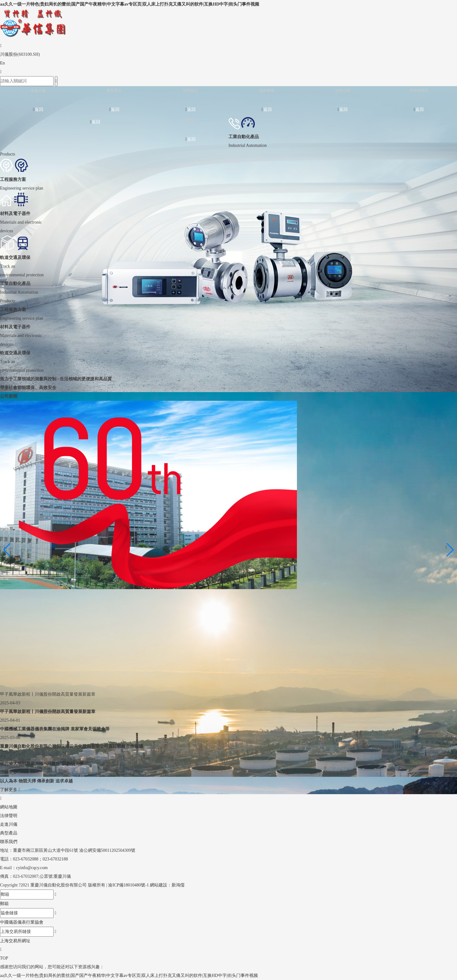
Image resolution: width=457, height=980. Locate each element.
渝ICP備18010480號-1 (128, 885)
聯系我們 (9, 842)
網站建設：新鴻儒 (167, 885)
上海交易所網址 (15, 941)
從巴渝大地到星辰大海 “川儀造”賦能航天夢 (42, 764)
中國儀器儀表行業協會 (22, 922)
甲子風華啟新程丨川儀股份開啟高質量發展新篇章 (48, 712)
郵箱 (4, 904)
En (2, 63)
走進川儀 (9, 824)
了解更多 (10, 772)
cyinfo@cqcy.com (32, 868)
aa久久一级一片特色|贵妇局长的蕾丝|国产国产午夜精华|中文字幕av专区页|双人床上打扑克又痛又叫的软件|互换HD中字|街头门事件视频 (130, 4)
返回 (38, 109)
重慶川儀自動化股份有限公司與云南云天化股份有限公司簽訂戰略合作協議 (72, 746)
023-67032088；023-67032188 (40, 859)
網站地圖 (9, 807)
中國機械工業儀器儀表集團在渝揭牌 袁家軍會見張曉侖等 (55, 729)
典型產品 (9, 833)
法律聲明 (9, 816)
